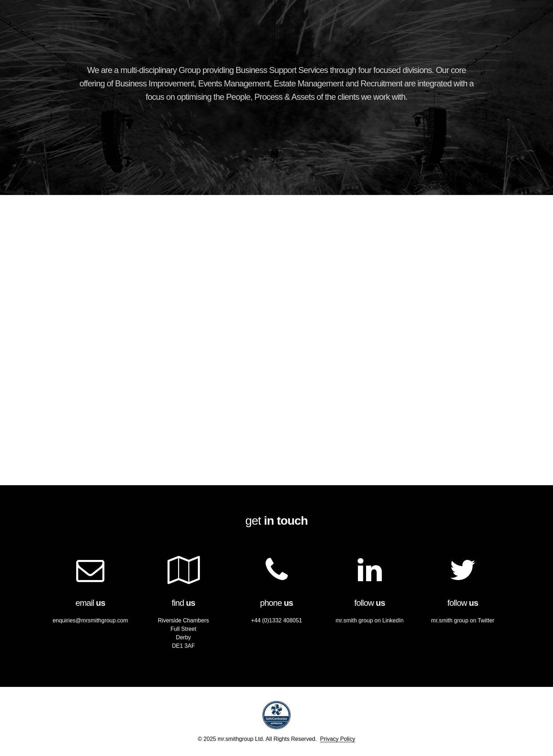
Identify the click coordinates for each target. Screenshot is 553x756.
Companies (401, 24)
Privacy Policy (338, 739)
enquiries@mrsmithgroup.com (90, 620)
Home (365, 24)
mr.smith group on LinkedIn (370, 620)
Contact (475, 24)
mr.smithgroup (99, 30)
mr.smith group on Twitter (463, 620)
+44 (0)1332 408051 (277, 620)
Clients (440, 24)
